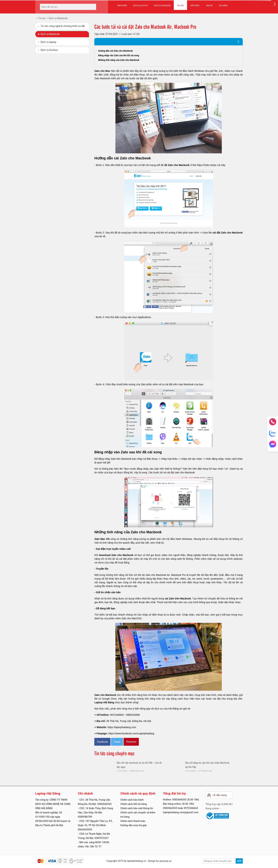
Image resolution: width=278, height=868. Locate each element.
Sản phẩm (122, 6)
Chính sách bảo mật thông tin (137, 808)
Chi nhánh (85, 793)
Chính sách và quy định (138, 793)
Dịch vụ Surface (49, 50)
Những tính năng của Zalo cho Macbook (119, 60)
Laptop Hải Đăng (104, 702)
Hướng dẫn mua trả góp (134, 825)
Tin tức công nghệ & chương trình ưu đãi (63, 26)
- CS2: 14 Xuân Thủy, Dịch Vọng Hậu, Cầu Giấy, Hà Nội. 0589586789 (95, 813)
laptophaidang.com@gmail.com (181, 812)
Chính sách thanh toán (133, 821)
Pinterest (131, 742)
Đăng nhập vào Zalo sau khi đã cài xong (119, 55)
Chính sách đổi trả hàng (134, 804)
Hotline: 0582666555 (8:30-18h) (181, 800)
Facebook (102, 742)
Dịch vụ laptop (48, 42)
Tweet (117, 742)
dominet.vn (165, 861)
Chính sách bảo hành (132, 800)
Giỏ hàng (223, 6)
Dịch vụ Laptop (140, 6)
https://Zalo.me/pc (207, 165)
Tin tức (180, 6)
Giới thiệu (195, 6)
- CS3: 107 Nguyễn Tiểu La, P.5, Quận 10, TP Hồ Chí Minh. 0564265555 (95, 825)
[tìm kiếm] (92, 7)
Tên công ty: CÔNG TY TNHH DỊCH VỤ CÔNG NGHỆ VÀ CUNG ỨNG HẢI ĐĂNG (53, 804)
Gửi (239, 861)
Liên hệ (209, 6)
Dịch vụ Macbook (162, 6)
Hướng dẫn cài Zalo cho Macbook (115, 51)
